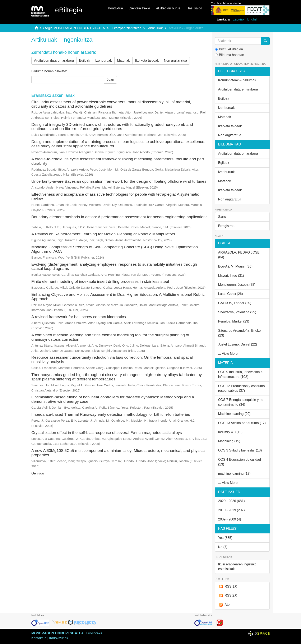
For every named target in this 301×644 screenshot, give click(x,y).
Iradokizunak (59, 638)
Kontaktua (115, 8)
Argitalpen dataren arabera (54, 61)
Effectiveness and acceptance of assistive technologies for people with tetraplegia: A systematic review (115, 196)
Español (239, 19)
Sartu (222, 217)
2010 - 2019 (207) (231, 510)
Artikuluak (155, 28)
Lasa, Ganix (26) (231, 294)
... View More (228, 354)
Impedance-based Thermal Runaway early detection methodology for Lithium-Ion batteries (111, 414)
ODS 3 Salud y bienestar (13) (240, 450)
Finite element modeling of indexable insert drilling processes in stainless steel (100, 281)
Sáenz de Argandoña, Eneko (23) (240, 333)
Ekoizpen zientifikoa (127, 28)
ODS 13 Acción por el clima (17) (242, 423)
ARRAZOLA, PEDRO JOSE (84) (239, 255)
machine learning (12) (234, 474)
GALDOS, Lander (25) (235, 303)
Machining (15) (229, 441)
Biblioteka (94, 633)
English (253, 19)
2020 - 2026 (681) (231, 501)
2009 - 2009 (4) (230, 519)
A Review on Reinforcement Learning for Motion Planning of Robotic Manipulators (103, 234)
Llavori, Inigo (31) (231, 276)
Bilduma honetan (230, 55)
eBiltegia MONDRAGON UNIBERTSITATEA (72, 28)
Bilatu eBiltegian (229, 49)
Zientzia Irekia (140, 8)
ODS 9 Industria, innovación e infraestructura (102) (240, 374)
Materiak (123, 61)
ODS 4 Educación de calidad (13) (240, 462)
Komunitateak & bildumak (237, 80)
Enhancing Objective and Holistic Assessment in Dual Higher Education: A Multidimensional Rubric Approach (118, 297)
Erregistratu (227, 226)
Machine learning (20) (234, 414)
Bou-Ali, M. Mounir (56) (235, 266)
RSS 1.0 (228, 587)
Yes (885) (225, 538)
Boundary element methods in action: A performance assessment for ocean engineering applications (119, 217)
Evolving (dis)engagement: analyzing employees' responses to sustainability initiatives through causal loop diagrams (114, 267)
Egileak (84, 61)
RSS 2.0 (228, 596)
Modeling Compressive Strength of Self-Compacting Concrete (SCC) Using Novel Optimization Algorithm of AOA (115, 249)
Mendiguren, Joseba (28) (237, 285)
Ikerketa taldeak (147, 61)
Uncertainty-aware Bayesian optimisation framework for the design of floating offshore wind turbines (119, 181)
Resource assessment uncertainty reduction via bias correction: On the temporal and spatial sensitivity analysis (112, 360)
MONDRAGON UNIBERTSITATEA (57, 633)
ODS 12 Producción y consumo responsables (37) (242, 388)
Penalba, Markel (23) (234, 321)
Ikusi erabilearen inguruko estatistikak (237, 567)
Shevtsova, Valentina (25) (237, 312)
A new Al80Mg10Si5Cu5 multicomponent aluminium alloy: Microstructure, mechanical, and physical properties (118, 453)
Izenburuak (104, 61)
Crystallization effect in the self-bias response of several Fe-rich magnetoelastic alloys (107, 433)
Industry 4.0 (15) (230, 432)
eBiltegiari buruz (168, 8)
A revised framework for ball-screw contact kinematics (79, 317)
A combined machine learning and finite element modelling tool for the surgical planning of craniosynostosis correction (110, 337)
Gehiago (38, 473)
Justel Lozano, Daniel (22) (238, 344)
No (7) (223, 547)
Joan (110, 80)
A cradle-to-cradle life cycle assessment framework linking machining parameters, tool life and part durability (118, 161)
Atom (225, 605)
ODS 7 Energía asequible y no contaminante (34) (241, 402)
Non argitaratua (175, 61)
